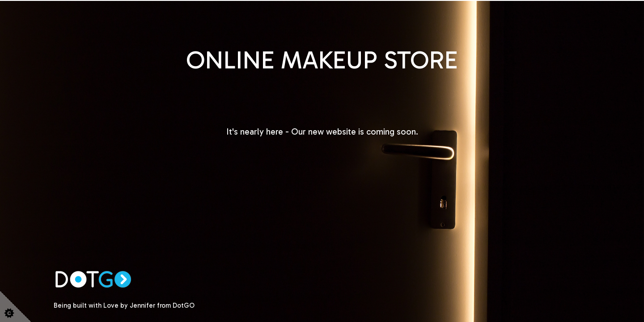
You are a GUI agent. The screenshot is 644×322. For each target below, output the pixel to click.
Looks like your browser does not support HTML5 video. (322, 161)
